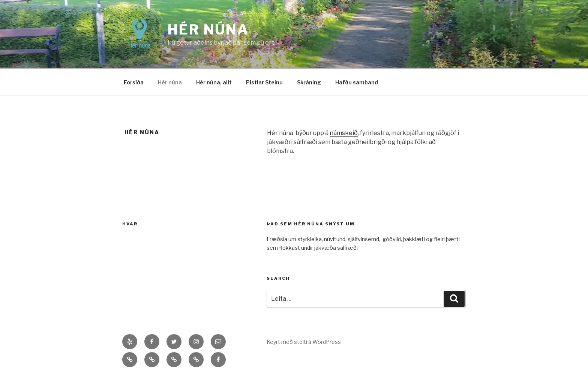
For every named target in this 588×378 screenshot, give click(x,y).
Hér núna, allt (214, 82)
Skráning (309, 82)
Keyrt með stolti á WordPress (304, 342)
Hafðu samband (357, 82)
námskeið (344, 133)
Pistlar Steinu (264, 82)
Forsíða (134, 82)
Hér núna (208, 30)
